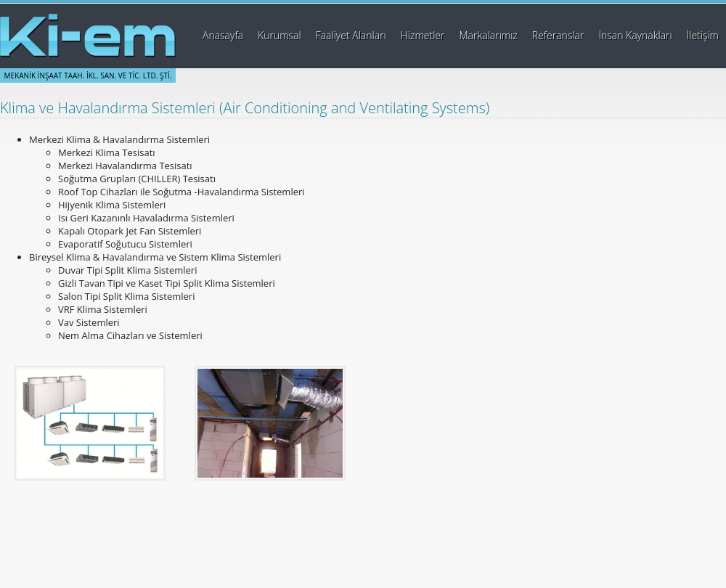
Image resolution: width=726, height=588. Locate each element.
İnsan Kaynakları (635, 35)
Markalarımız (489, 35)
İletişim (703, 35)
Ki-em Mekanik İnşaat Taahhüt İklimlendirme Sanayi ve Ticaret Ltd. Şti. (88, 36)
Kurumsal (280, 35)
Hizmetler (423, 35)
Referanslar (558, 35)
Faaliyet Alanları (351, 35)
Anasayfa (223, 35)
